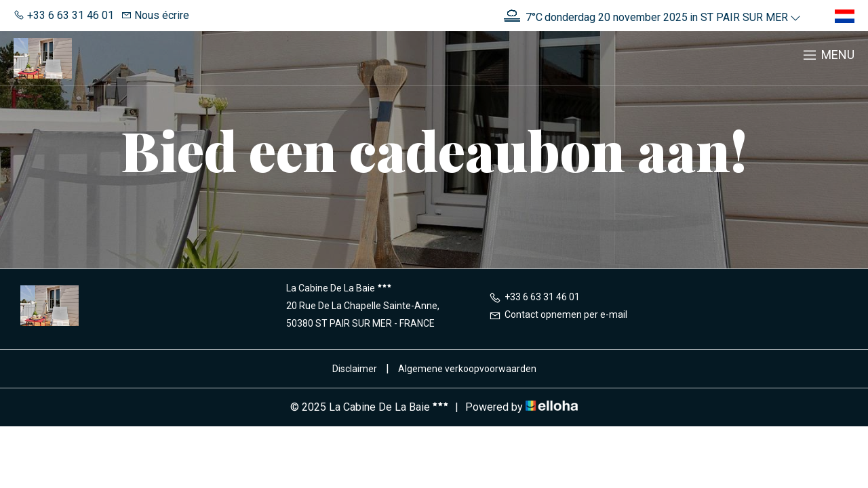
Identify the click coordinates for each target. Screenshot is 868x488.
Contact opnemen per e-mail (558, 314)
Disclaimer (355, 369)
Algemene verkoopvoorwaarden (467, 369)
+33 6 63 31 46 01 (534, 297)
